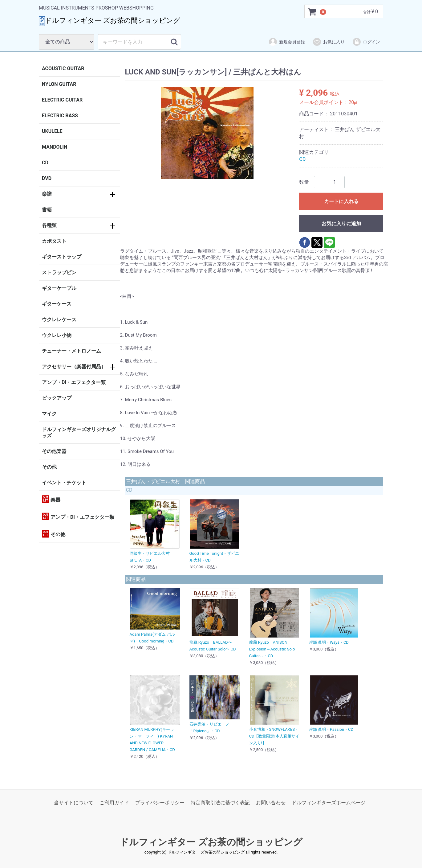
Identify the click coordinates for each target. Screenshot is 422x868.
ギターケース (57, 304)
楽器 (51, 499)
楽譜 (47, 194)
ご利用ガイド (114, 803)
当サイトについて (74, 803)
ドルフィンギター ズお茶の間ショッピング (211, 842)
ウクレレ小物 (57, 335)
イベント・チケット (64, 483)
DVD (47, 178)
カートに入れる (341, 201)
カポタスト (54, 241)
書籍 (47, 210)
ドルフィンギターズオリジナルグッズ (79, 432)
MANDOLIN (55, 147)
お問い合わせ (271, 803)
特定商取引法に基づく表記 (220, 803)
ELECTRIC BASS (60, 116)
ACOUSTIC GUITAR (63, 68)
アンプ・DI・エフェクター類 (74, 382)
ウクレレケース (59, 320)
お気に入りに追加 (341, 224)
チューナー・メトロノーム (71, 351)
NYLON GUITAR (59, 84)
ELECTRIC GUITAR (62, 100)
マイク (49, 414)
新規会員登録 (287, 42)
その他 (49, 467)
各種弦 (49, 225)
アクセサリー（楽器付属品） (74, 367)
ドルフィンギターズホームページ (329, 803)
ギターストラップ (62, 257)
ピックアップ (57, 398)
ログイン (366, 42)
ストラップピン (59, 272)
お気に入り (329, 42)
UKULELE (52, 131)
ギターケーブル (59, 288)
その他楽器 (54, 451)
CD (45, 163)
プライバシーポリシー (160, 803)
